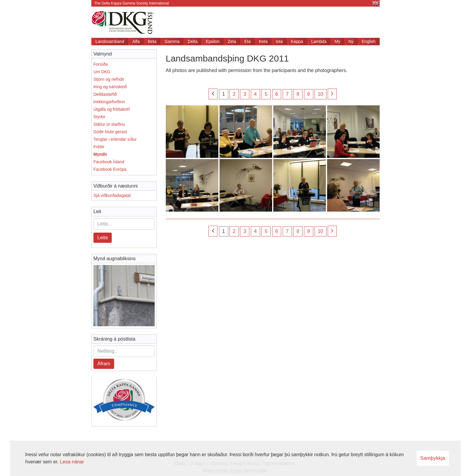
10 (321, 94)
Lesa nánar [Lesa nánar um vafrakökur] (72, 462)
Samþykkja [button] (433, 458)
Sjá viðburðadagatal (112, 195)
